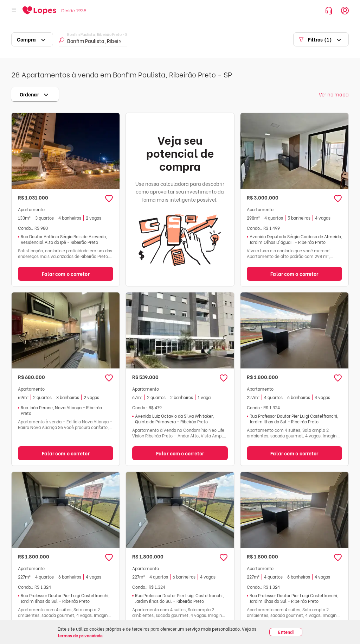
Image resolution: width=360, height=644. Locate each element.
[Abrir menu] (14, 10)
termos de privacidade (80, 635)
